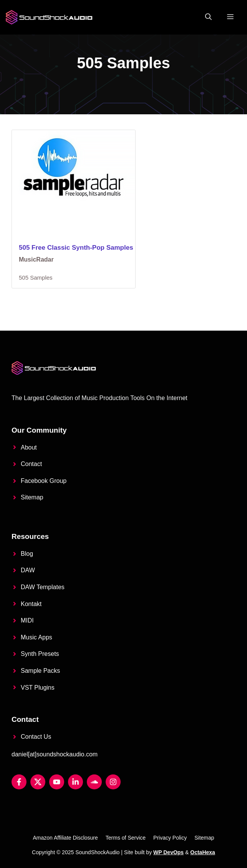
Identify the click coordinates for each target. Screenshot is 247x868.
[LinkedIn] (75, 782)
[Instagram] (113, 782)
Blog (27, 554)
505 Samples (36, 278)
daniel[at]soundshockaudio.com (55, 754)
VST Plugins (38, 688)
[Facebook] (19, 782)
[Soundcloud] (94, 782)
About (29, 447)
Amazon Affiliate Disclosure (65, 838)
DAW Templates (43, 587)
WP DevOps (168, 852)
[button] (208, 17)
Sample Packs (40, 671)
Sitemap (32, 497)
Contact (31, 464)
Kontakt (31, 604)
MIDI (27, 620)
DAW (28, 570)
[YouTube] (57, 782)
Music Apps (36, 637)
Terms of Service (126, 838)
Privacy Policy (170, 838)
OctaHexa (203, 852)
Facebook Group (44, 481)
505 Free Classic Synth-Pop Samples (76, 248)
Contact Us (36, 737)
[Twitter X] (38, 782)
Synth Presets (40, 654)
